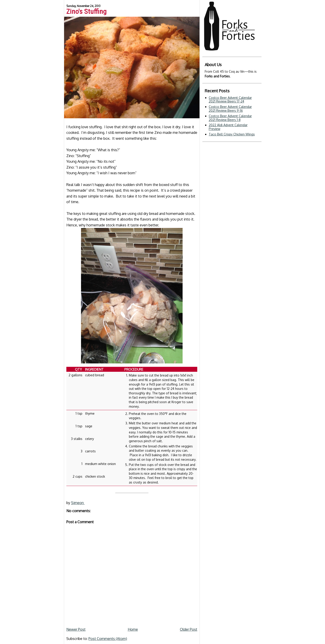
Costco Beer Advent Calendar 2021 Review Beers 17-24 (230, 100)
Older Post (189, 629)
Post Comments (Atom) (108, 639)
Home (133, 629)
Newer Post (76, 629)
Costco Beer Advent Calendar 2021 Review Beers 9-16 (230, 109)
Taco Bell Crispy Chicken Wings (232, 134)
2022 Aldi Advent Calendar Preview (228, 127)
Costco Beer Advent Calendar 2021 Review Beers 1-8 (230, 118)
